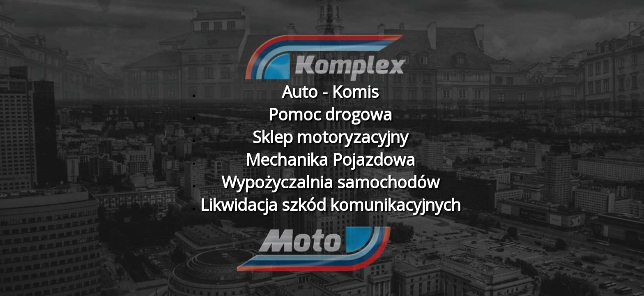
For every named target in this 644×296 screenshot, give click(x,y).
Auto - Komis (330, 91)
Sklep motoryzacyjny (330, 137)
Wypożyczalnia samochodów (330, 182)
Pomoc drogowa (330, 114)
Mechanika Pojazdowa (330, 159)
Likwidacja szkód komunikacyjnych (330, 205)
